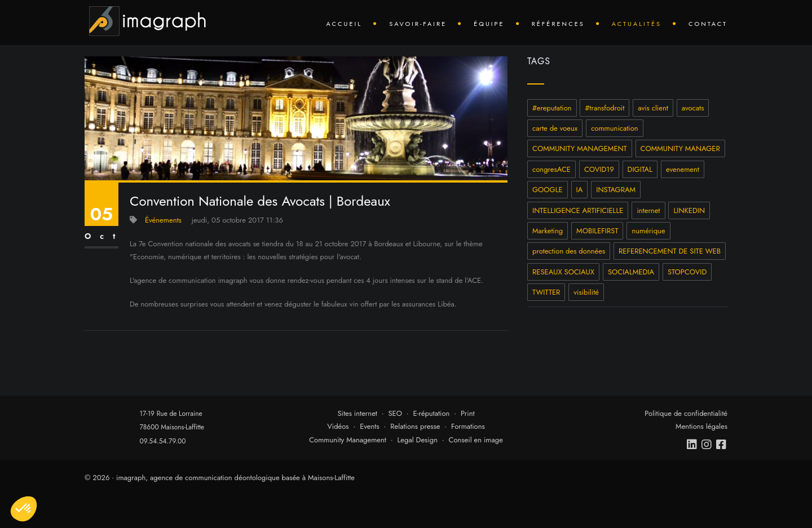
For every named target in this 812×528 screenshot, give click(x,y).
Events (370, 426)
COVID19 (599, 169)
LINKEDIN (689, 210)
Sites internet (357, 413)
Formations (468, 426)
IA (580, 190)
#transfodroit (604, 108)
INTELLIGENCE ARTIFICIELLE (578, 210)
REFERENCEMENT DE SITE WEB (670, 251)
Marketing (548, 231)
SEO (395, 413)
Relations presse (415, 426)
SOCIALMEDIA (631, 272)
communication (615, 128)
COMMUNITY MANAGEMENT (580, 148)
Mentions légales (701, 426)
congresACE (551, 169)
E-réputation (432, 413)
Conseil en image (476, 440)
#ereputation (552, 108)
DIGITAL (640, 169)
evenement (683, 169)
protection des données (569, 251)
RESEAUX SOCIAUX (563, 272)
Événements (163, 220)
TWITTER (546, 292)
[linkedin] (692, 445)
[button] (24, 509)
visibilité (586, 292)
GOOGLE (548, 190)
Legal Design (417, 440)
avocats (693, 108)
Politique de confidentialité (686, 413)
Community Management (348, 440)
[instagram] (707, 445)
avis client (653, 108)
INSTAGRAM (616, 190)
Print (468, 413)
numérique (648, 231)
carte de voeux (555, 128)
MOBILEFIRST (597, 231)
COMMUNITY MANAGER (680, 148)
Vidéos (338, 426)
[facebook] (722, 445)
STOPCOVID (687, 272)
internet (648, 210)
